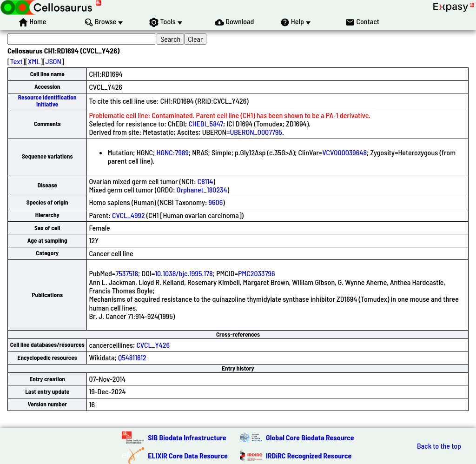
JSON (53, 61)
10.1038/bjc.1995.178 (184, 273)
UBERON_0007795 (256, 132)
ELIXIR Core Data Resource (188, 455)
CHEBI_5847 (206, 123)
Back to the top (439, 446)
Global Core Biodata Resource (310, 437)
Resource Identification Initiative (47, 101)
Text (17, 61)
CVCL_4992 (129, 215)
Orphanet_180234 (202, 189)
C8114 (205, 181)
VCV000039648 (344, 152)
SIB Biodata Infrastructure (187, 437)
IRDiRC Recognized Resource (309, 455)
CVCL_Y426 (153, 345)
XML (34, 61)
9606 (216, 202)
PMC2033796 (257, 273)
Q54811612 (132, 357)
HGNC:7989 (172, 152)
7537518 (127, 273)
